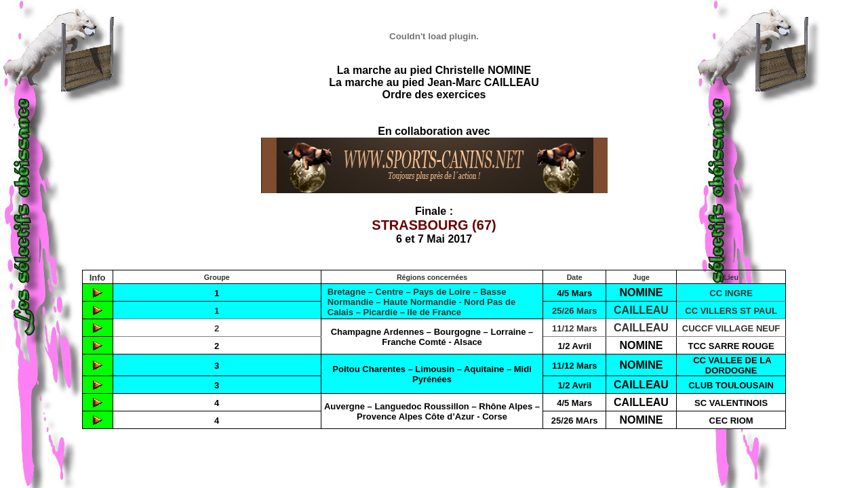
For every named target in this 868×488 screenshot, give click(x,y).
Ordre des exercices (434, 95)
